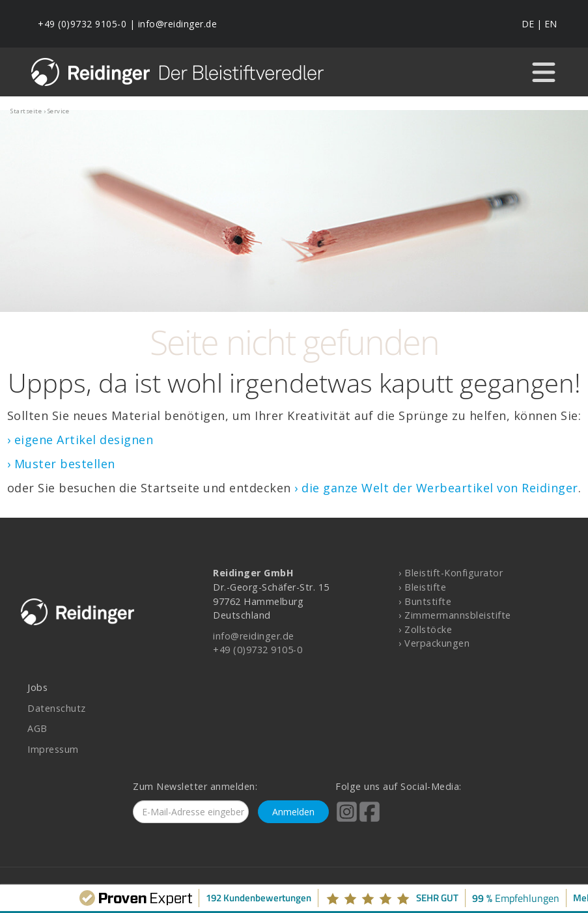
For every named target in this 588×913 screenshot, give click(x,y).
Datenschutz (57, 708)
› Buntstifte (425, 601)
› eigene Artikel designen (80, 440)
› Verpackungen (434, 643)
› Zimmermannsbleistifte (455, 615)
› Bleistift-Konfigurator (451, 573)
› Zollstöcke (425, 629)
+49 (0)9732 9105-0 (82, 24)
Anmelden (293, 812)
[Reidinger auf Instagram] (347, 821)
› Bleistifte (422, 587)
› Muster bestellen (61, 464)
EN (551, 24)
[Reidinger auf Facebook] (370, 821)
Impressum (53, 749)
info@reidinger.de (178, 24)
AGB (37, 728)
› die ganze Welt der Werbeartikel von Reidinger (436, 488)
